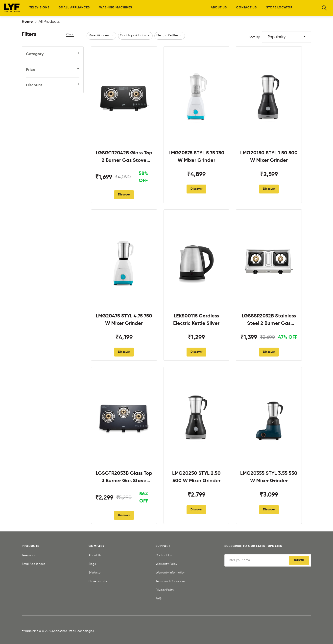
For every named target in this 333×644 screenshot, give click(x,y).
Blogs (92, 564)
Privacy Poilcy (165, 590)
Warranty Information (170, 573)
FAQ (159, 599)
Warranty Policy (166, 564)
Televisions (29, 555)
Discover (124, 195)
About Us (95, 555)
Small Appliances (33, 564)
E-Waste (95, 573)
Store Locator (98, 581)
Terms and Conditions (170, 581)
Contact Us (164, 555)
